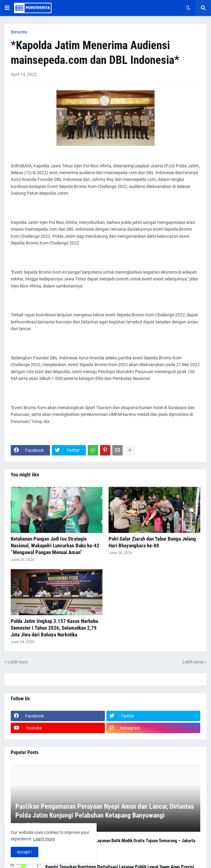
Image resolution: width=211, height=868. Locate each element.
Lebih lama (193, 662)
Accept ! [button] (25, 852)
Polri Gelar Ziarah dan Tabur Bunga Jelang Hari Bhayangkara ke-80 (152, 542)
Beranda (19, 32)
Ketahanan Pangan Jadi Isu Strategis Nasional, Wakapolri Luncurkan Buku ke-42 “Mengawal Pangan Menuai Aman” (55, 545)
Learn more (44, 839)
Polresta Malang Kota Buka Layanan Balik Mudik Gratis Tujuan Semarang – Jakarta (120, 841)
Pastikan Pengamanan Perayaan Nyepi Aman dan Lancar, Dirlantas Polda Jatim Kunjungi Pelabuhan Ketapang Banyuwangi (105, 811)
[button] (7, 8)
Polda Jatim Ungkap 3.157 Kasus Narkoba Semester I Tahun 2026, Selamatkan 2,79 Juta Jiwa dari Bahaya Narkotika (54, 628)
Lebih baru (18, 662)
